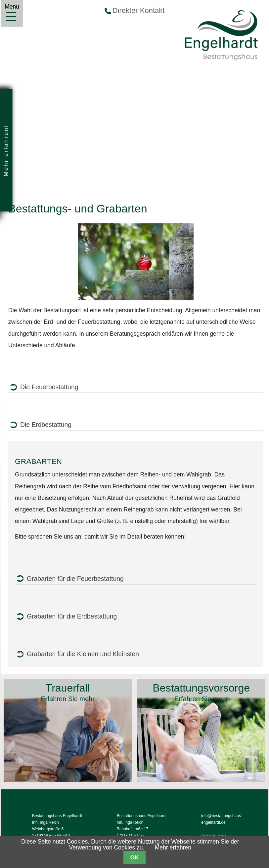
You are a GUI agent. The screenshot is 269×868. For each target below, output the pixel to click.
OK (134, 857)
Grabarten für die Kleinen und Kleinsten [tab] (83, 654)
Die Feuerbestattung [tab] (49, 387)
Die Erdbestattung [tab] (46, 425)
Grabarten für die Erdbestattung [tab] (72, 616)
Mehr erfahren (173, 848)
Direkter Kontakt (139, 10)
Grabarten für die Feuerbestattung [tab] (75, 579)
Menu (11, 17)
